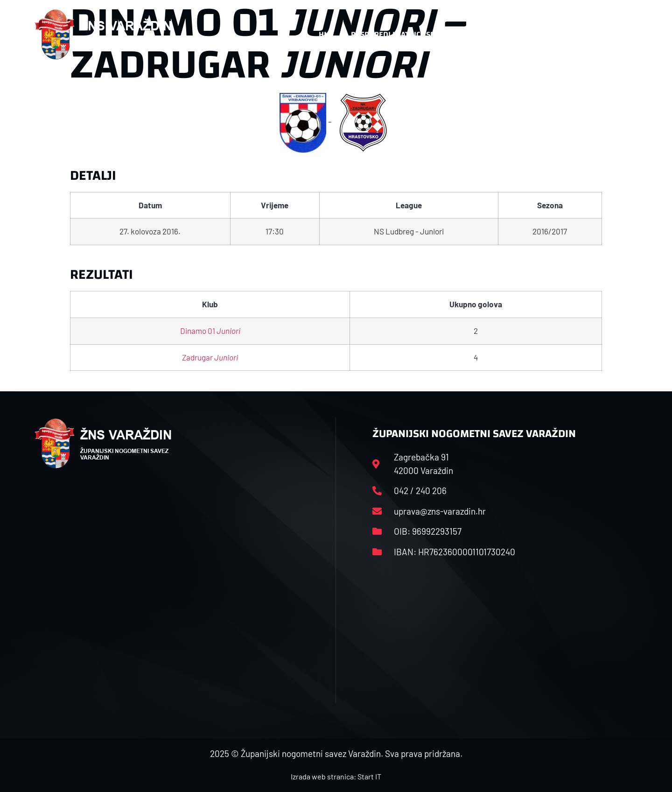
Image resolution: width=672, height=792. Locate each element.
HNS (326, 34)
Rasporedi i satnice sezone (402, 34)
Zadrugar (210, 357)
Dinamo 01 (210, 331)
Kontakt (540, 34)
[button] (619, 35)
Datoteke (489, 34)
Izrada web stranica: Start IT (336, 776)
